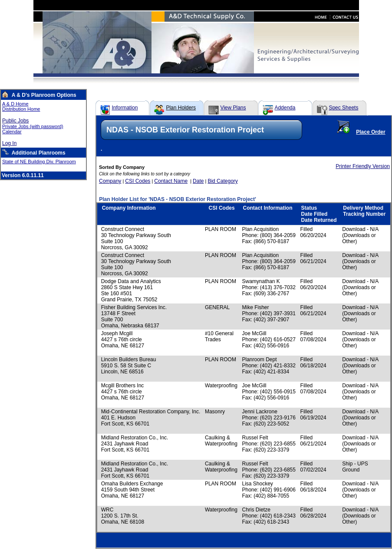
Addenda (285, 108)
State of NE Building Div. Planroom (39, 162)
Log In (9, 143)
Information (125, 108)
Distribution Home (21, 109)
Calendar (12, 132)
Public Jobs (15, 121)
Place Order (371, 132)
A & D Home (15, 104)
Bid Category (222, 181)
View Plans (233, 108)
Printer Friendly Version (363, 166)
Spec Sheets (343, 108)
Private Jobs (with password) (33, 126)
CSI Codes (138, 181)
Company (110, 181)
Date (198, 181)
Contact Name (171, 181)
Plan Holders (181, 108)
